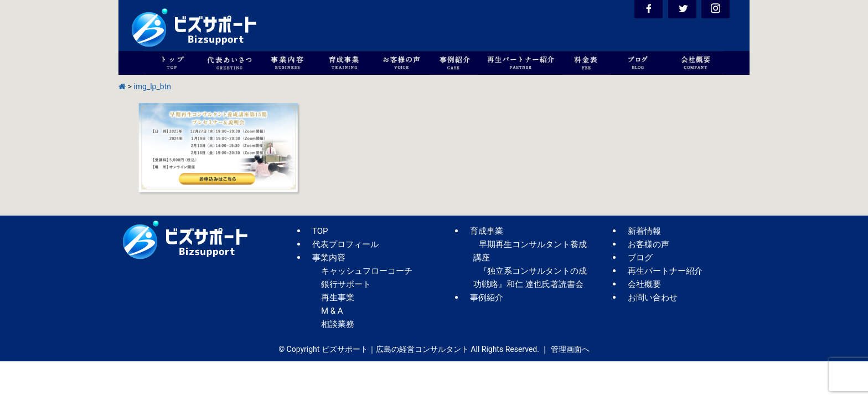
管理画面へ (570, 349)
